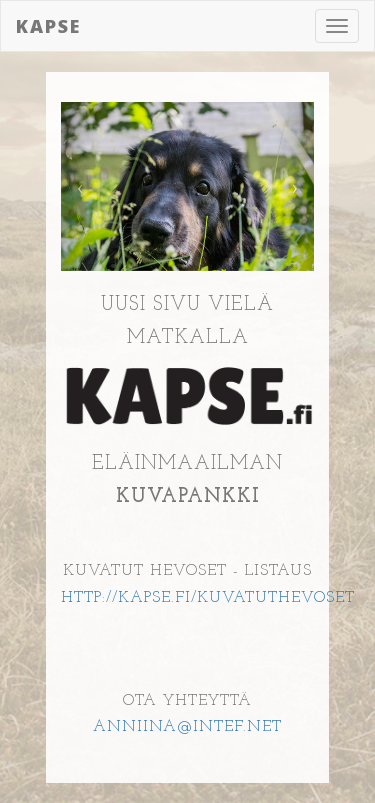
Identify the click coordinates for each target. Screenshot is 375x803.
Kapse (48, 26)
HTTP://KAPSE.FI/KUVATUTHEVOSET (208, 598)
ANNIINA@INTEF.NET (187, 727)
